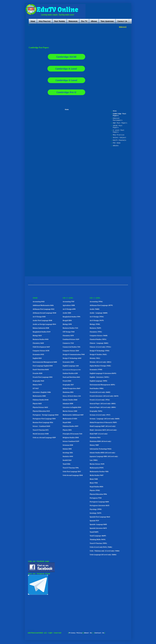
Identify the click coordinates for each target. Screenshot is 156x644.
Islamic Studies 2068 (70, 400)
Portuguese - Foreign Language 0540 (46, 415)
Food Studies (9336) (97, 388)
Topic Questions (107, 21)
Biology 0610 (37, 336)
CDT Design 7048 (69, 332)
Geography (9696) (96, 411)
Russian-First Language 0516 (43, 422)
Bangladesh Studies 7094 (71, 317)
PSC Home (117, 143)
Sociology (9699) (96, 513)
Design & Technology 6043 (72, 358)
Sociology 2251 (68, 453)
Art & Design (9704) (97, 317)
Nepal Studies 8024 (97, 487)
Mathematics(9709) (97, 468)
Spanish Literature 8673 (98, 528)
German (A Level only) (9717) (100, 415)
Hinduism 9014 (95, 438)
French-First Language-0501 (43, 377)
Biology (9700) (95, 324)
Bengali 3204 (67, 321)
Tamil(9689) (94, 532)
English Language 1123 (71, 366)
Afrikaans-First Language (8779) (101, 305)
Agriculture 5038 (69, 305)
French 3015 (67, 381)
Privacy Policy (76, 633)
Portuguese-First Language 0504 (44, 419)
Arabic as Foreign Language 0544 (44, 324)
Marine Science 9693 (97, 464)
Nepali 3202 (67, 422)
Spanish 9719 (94, 521)
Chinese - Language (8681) (99, 343)
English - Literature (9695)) (99, 377)
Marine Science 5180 (70, 411)
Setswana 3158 (68, 445)
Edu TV (84, 21)
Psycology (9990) (96, 509)
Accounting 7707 (68, 302)
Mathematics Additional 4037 (73, 415)
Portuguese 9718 (96, 498)
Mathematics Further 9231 (99, 472)
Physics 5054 (67, 430)
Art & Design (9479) (97, 321)
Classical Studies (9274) (98, 339)
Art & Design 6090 (69, 309)
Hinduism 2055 (68, 392)
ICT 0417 (36, 388)
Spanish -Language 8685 (98, 524)
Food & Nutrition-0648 (41, 370)
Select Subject (119, 138)
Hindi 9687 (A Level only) (99, 434)
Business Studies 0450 (41, 339)
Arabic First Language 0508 (42, 321)
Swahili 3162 (67, 460)
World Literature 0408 (41, 434)
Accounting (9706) (96, 302)
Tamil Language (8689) (98, 536)
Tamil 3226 (67, 464)
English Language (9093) (98, 381)
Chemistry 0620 (38, 343)
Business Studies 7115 (70, 328)
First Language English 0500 (43, 366)
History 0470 (37, 385)
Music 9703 (94, 483)
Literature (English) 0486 (42, 392)
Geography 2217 (68, 385)
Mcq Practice (45, 21)
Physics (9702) (95, 490)
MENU (115, 111)
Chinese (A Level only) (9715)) (100, 347)
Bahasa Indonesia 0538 (41, 328)
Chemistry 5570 (68, 336)
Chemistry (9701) (96, 332)
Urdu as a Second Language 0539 (44, 438)
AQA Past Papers (120, 123)
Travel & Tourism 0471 (41, 430)
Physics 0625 (37, 404)
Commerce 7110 (68, 343)
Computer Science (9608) (99, 336)
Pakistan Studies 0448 (41, 400)
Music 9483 (94, 479)
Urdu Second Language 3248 (73, 475)
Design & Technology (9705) (100, 351)
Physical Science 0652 (40, 407)
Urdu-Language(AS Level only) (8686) (103, 555)
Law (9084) (94, 460)
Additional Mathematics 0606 (43, 305)
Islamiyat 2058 (68, 404)
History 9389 (94, 445)
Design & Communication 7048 (74, 354)
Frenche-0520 (38, 373)
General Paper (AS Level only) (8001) (103, 404)
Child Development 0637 (41, 347)
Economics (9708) (96, 370)
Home (33, 21)
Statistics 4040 (68, 456)
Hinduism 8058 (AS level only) (100, 441)
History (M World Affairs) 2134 (72, 396)
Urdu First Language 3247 (72, 472)
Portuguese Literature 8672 (99, 506)
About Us (88, 633)
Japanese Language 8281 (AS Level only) (104, 456)
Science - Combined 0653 (41, 426)
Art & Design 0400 (39, 317)
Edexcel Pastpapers (118, 119)
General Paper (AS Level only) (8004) (103, 407)
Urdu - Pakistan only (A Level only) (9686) (105, 551)
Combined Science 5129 (71, 339)
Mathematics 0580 (39, 396)
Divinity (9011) (95, 358)
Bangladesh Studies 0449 (42, 332)
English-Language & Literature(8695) (103, 373)
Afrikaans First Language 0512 (44, 309)
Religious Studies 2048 (71, 438)
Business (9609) (95, 328)
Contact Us (122, 21)
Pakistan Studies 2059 (70, 426)
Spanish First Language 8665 (100, 517)
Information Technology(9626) (101, 449)
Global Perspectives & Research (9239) (103, 422)
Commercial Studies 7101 (71, 347)
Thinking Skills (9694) (98, 540)
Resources (73, 21)
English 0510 (37, 358)
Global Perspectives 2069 (71, 388)
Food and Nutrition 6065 (71, 377)
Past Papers (59, 21)
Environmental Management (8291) (102, 385)
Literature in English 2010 (72, 407)
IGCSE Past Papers (118, 127)
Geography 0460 (38, 381)
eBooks (94, 21)
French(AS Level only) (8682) (100, 392)
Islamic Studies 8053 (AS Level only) (102, 453)
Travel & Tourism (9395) (98, 543)
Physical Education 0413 (41, 411)
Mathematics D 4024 (70, 419)
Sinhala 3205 (67, 449)
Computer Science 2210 (71, 351)
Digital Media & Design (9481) (100, 366)
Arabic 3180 (67, 313)
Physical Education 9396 (98, 494)
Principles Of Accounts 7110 (72, 434)
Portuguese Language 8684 (99, 502)
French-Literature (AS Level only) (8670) (104, 396)
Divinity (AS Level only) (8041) (101, 362)
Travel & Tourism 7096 (71, 468)
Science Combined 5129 (71, 441)
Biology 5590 (67, 324)
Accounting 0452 (39, 302)
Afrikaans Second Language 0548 (44, 313)
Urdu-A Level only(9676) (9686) (101, 547)
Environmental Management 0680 (45, 362)
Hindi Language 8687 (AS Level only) (103, 426)
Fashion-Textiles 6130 (70, 373)
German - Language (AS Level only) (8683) (105, 419)
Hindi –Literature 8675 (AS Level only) (103, 430)
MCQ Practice (119, 135)
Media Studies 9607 (97, 475)
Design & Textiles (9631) (98, 354)
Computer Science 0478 (41, 351)
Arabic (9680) (95, 309)
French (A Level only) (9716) (100, 400)
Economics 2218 (68, 362)
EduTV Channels (119, 140)
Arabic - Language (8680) (99, 313)
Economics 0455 (38, 354)
